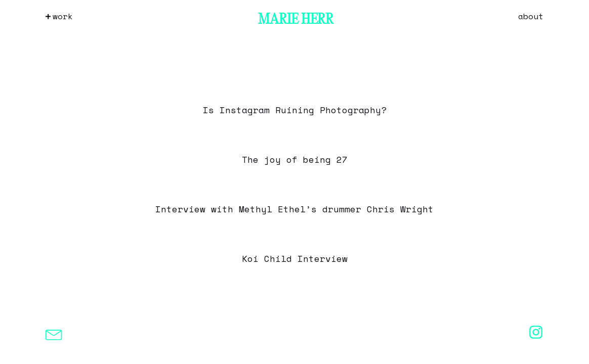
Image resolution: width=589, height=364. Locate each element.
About (531, 16)
